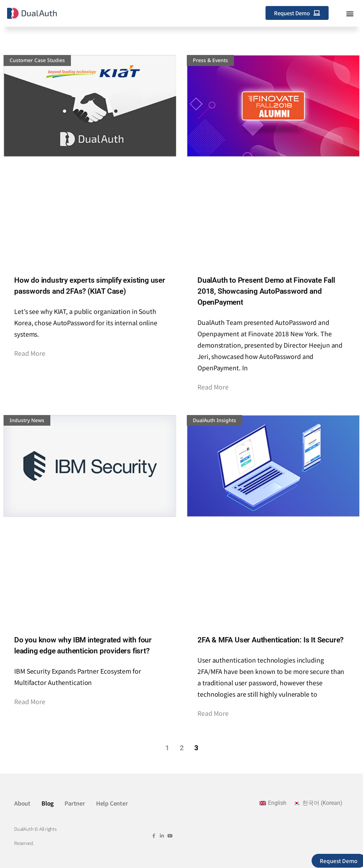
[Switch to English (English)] (273, 803)
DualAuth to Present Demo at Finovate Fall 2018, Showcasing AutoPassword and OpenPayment (266, 291)
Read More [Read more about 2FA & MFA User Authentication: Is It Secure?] (213, 713)
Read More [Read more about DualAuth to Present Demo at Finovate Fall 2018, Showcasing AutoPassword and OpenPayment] (213, 387)
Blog (48, 803)
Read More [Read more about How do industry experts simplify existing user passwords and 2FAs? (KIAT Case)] (30, 353)
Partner (75, 803)
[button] (350, 13)
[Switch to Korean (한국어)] (318, 803)
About (22, 803)
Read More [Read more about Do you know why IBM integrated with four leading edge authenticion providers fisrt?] (30, 701)
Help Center (112, 803)
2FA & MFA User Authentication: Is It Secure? (270, 640)
